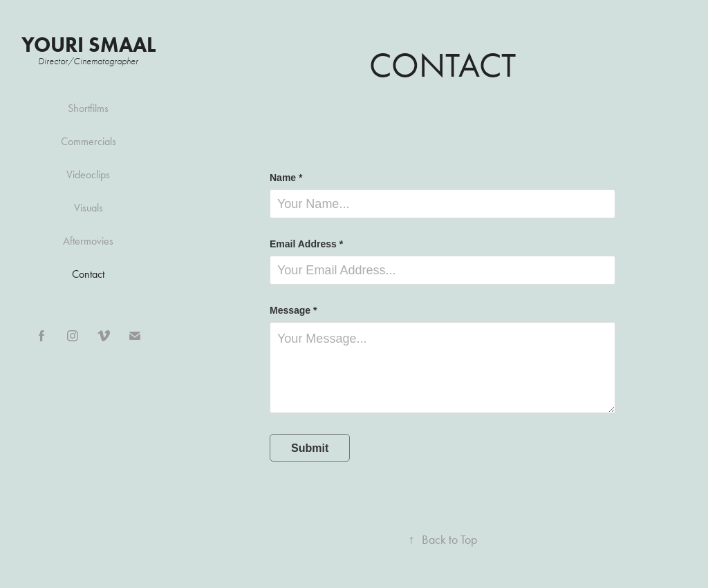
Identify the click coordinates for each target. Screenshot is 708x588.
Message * (293, 310)
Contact (88, 274)
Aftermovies (88, 241)
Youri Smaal (88, 45)
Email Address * (306, 244)
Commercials (88, 141)
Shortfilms (88, 108)
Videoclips (88, 174)
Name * (286, 178)
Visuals (88, 208)
